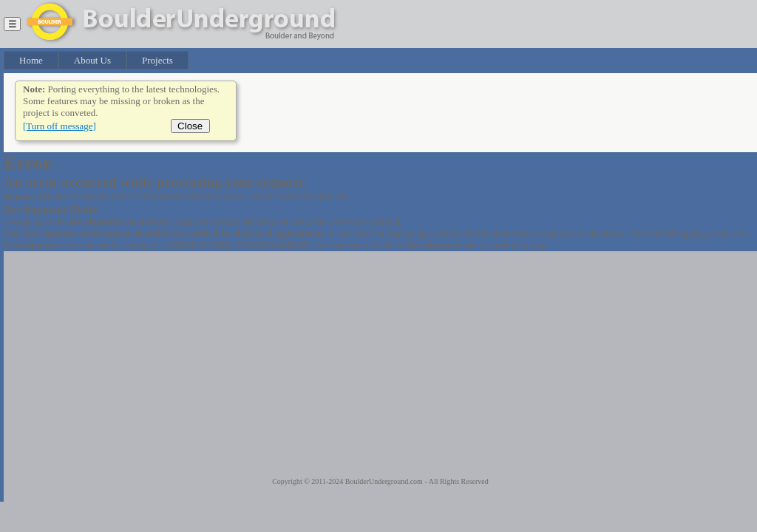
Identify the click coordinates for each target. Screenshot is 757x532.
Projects (157, 60)
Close (190, 126)
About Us (92, 60)
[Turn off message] (60, 126)
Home (31, 60)
